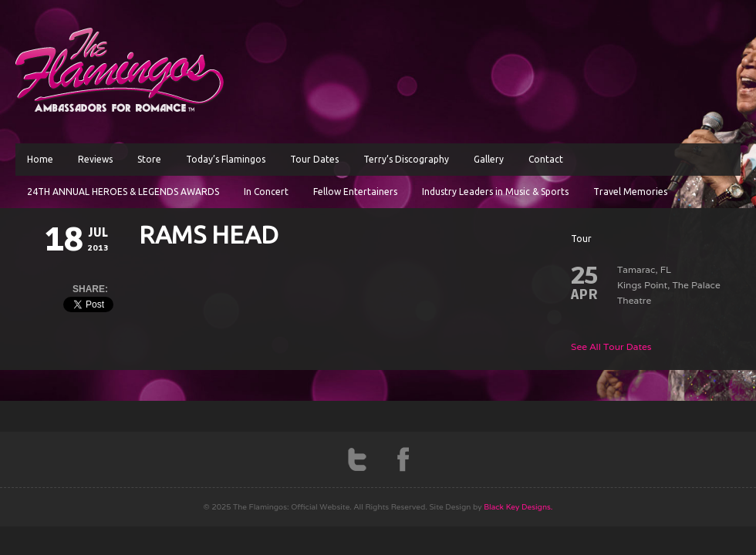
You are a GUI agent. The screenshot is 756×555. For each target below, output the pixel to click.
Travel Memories (630, 192)
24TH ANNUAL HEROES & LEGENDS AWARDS (123, 192)
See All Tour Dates (611, 346)
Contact (546, 159)
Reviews (95, 159)
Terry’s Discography (406, 159)
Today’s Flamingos (226, 159)
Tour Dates (314, 159)
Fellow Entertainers (355, 192)
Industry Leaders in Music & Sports (495, 192)
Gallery (489, 159)
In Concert (266, 192)
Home (40, 159)
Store (149, 159)
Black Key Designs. (518, 507)
